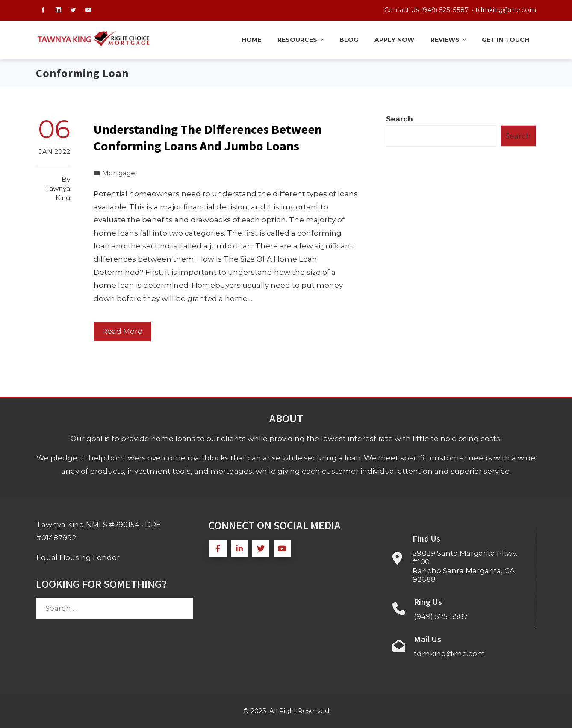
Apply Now (394, 40)
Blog (349, 40)
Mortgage (119, 173)
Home (251, 40)
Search (400, 119)
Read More (122, 331)
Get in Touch (506, 40)
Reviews (449, 40)
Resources (301, 40)
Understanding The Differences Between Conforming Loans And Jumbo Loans (208, 137)
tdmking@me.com (506, 10)
